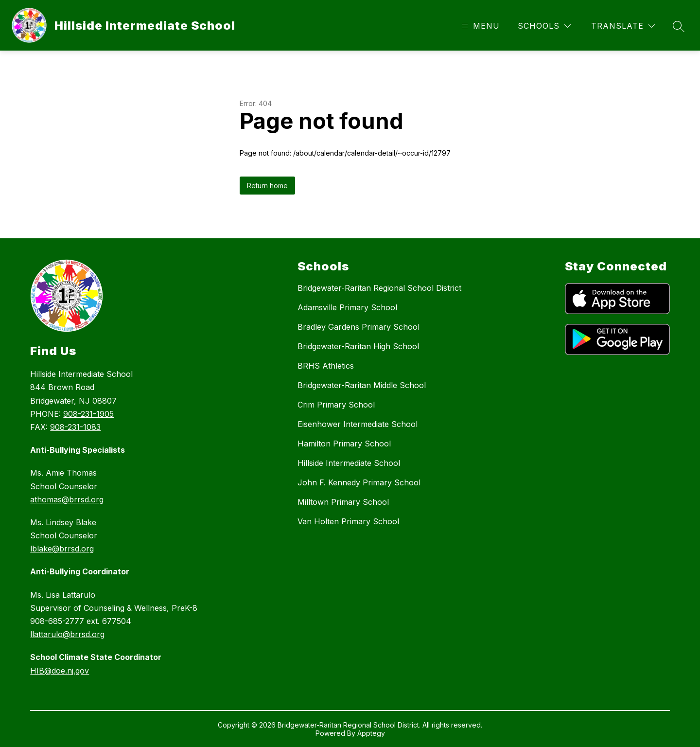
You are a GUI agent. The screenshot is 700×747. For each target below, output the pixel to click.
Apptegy (371, 733)
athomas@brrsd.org (67, 499)
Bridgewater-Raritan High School (358, 346)
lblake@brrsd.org (62, 549)
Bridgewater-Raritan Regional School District (379, 288)
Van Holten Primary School (348, 521)
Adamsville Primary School (347, 307)
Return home (267, 186)
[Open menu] (480, 26)
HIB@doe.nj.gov (60, 671)
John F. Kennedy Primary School (359, 482)
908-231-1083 (75, 427)
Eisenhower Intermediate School (358, 424)
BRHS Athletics (326, 366)
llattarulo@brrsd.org (67, 634)
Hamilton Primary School (344, 444)
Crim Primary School (336, 405)
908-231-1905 (88, 414)
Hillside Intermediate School (349, 463)
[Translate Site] (623, 26)
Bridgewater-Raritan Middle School (362, 385)
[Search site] (679, 26)
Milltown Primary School (343, 502)
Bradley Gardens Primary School (359, 327)
